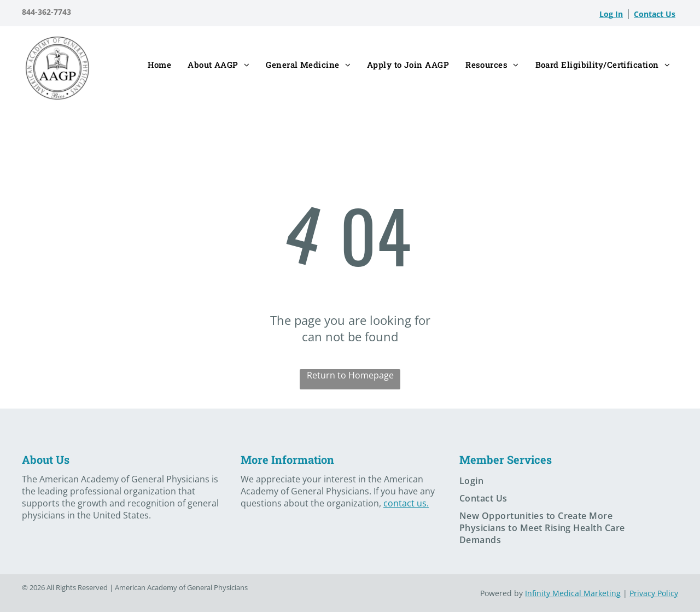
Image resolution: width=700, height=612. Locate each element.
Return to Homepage (350, 375)
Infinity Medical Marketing (573, 593)
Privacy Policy (654, 593)
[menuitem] (160, 65)
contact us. (406, 503)
